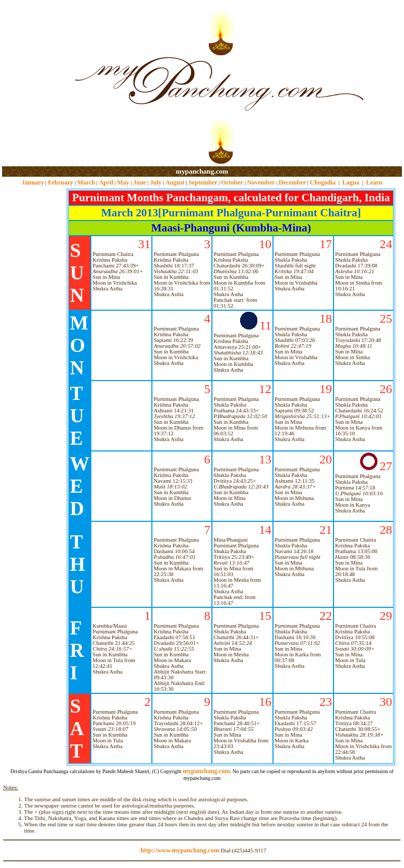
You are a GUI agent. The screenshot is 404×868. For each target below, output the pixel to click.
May (123, 182)
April (106, 182)
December (292, 182)
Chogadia (323, 182)
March (86, 182)
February (61, 182)
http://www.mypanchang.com (180, 850)
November (261, 182)
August (175, 182)
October (232, 182)
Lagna (351, 182)
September (203, 182)
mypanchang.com (202, 171)
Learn (374, 182)
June (140, 182)
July (156, 182)
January (33, 182)
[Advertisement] (36, 84)
